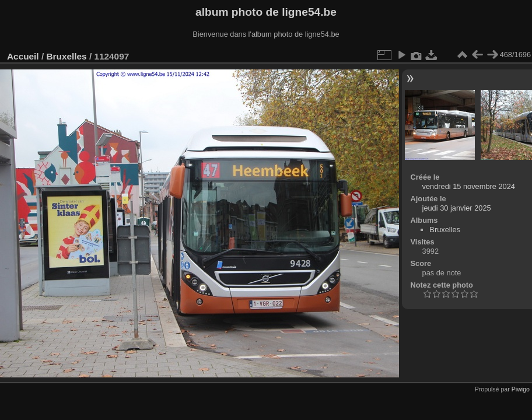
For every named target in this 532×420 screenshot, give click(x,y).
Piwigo (521, 389)
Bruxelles (66, 56)
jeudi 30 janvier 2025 (457, 208)
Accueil (23, 56)
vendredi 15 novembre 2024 (469, 186)
